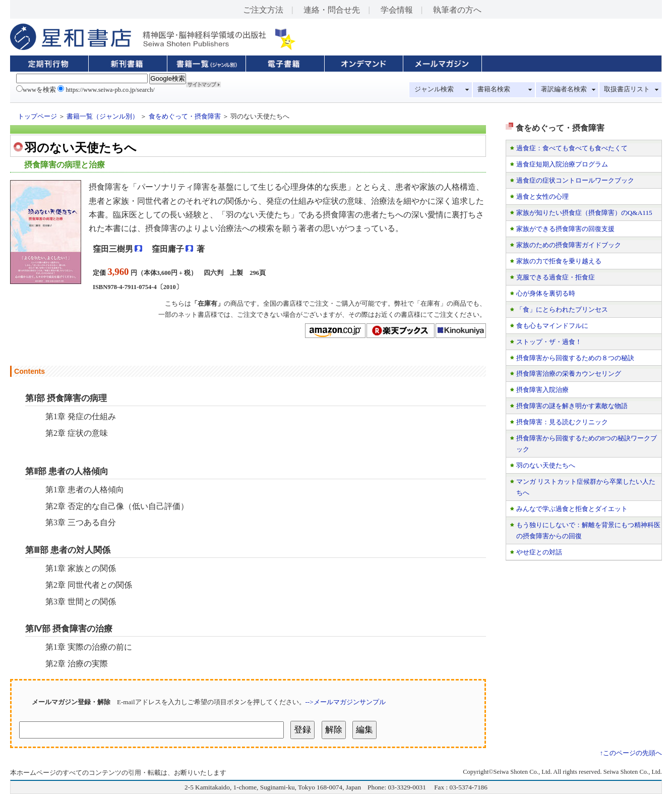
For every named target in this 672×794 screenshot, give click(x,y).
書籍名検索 (494, 89)
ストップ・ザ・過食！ (549, 342)
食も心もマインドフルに (552, 326)
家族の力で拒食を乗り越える (559, 261)
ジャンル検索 (434, 89)
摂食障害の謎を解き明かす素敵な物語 (572, 406)
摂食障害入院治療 (542, 390)
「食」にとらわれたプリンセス (562, 309)
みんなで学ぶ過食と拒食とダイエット (572, 509)
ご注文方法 (263, 10)
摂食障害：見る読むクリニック (562, 422)
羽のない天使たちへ (546, 465)
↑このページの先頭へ (631, 753)
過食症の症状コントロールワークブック (575, 180)
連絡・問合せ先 (332, 10)
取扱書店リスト (627, 89)
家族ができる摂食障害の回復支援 (565, 229)
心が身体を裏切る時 (546, 293)
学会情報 (397, 10)
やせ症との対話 (539, 552)
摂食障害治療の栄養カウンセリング (569, 374)
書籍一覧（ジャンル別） (103, 117)
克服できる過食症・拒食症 (556, 277)
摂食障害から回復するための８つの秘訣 (575, 358)
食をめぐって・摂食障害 (185, 117)
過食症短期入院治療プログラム (562, 164)
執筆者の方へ (457, 10)
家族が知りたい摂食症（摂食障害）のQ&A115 (584, 213)
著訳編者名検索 (564, 89)
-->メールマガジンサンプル (346, 702)
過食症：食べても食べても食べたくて (572, 148)
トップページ (37, 117)
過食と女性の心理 (542, 196)
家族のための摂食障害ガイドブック (569, 245)
